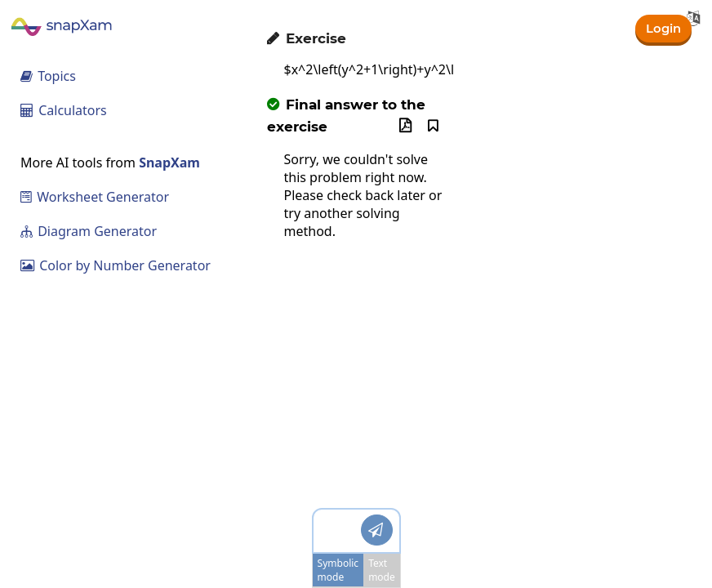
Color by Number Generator (116, 265)
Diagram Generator (89, 231)
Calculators (64, 110)
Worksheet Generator (95, 197)
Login (662, 27)
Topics (48, 76)
